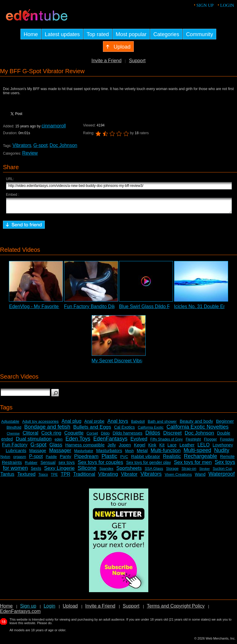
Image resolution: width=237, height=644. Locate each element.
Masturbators (109, 453)
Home (6, 609)
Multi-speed (197, 453)
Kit (162, 447)
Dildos (153, 435)
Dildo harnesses (128, 436)
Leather (187, 447)
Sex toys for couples (100, 465)
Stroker (205, 471)
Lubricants (16, 453)
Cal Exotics (125, 430)
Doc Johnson (63, 145)
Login (227, 5)
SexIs (36, 471)
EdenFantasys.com (20, 614)
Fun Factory (15, 447)
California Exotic (151, 430)
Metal (142, 453)
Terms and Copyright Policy (176, 609)
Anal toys (118, 424)
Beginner (225, 424)
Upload (70, 609)
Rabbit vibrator (146, 459)
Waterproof (222, 477)
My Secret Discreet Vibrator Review (129, 363)
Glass (56, 447)
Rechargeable (201, 459)
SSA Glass (154, 471)
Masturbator (84, 454)
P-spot (36, 459)
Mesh (129, 454)
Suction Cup (222, 471)
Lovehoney (223, 448)
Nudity (222, 453)
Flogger (210, 442)
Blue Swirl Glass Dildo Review (151, 309)
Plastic (109, 459)
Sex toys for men (193, 465)
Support (137, 61)
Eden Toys (78, 441)
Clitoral (30, 436)
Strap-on (189, 471)
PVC (124, 459)
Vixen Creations (178, 477)
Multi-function (166, 453)
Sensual (48, 465)
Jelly (112, 448)
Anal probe (94, 424)
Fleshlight (193, 442)
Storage (172, 471)
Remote (227, 459)
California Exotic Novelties (197, 430)
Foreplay (227, 442)
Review (30, 153)
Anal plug (72, 424)
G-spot (40, 145)
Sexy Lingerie (59, 471)
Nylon (5, 459)
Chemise (13, 436)
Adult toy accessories (40, 424)
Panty (66, 459)
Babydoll (138, 424)
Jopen (125, 447)
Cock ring (51, 436)
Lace (172, 448)
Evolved (139, 442)
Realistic (172, 459)
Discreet (172, 436)
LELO (204, 447)
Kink (152, 448)
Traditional (84, 477)
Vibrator (129, 477)
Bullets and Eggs (92, 430)
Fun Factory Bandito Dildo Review (100, 309)
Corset (92, 436)
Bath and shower (162, 424)
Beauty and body (197, 424)
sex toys (67, 465)
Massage (38, 453)
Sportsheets (129, 471)
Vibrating (108, 477)
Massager (60, 453)
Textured (26, 477)
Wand (200, 477)
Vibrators (22, 145)
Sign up (205, 5)
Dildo (105, 436)
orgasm (20, 459)
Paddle (51, 459)
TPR (66, 477)
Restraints (12, 465)
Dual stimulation (34, 442)
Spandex (106, 471)
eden (59, 442)
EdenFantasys (110, 441)
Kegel (139, 447)
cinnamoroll (54, 126)
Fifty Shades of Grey (167, 442)
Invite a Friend (106, 61)
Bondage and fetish (47, 430)
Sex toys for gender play (148, 465)
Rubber (31, 465)
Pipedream (86, 459)
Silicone (87, 471)
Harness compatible (85, 447)
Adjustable (10, 424)
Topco (43, 477)
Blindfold (14, 430)
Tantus (7, 477)
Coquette (74, 436)
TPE (54, 477)
